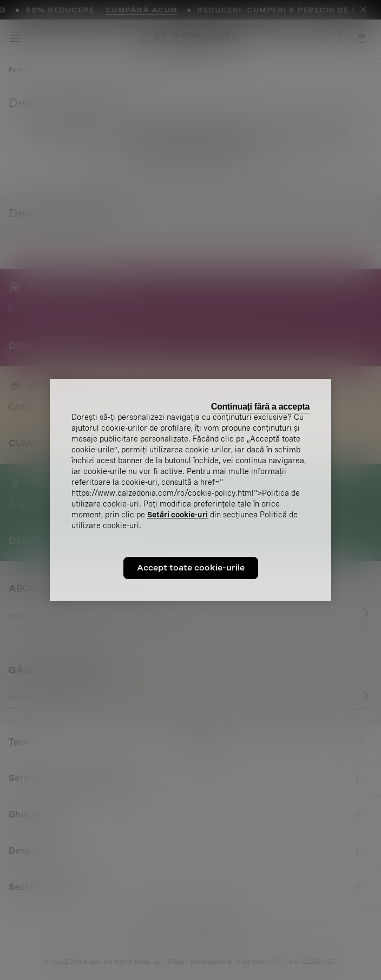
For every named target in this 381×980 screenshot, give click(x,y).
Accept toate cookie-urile (191, 568)
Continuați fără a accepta (260, 407)
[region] (190, 490)
